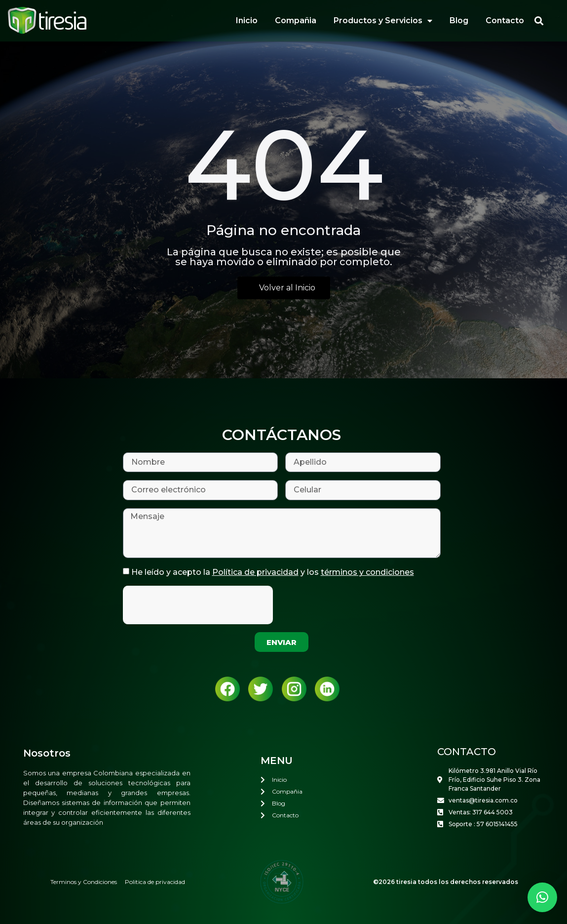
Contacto (505, 20)
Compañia (296, 20)
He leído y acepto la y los (273, 572)
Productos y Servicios (383, 21)
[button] (539, 21)
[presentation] (198, 605)
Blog (459, 20)
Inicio (247, 20)
